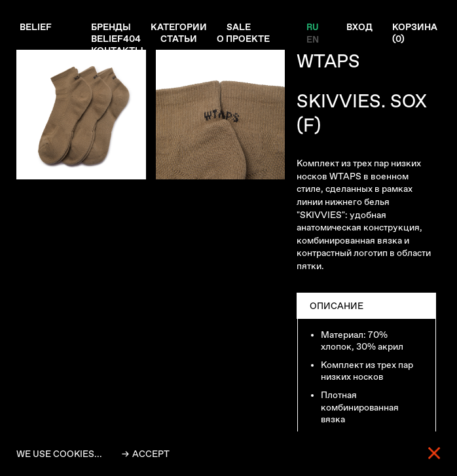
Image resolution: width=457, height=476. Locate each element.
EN (312, 39)
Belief (36, 27)
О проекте (243, 39)
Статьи (179, 39)
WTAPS (328, 61)
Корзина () (415, 33)
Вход (359, 27)
